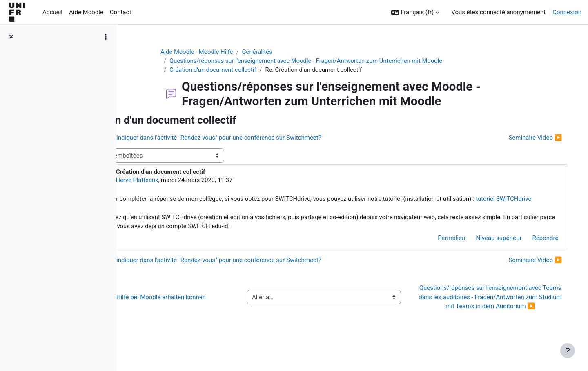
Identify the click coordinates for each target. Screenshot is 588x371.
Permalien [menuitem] (443, 249)
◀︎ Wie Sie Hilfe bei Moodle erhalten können (198, 312)
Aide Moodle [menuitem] (86, 12)
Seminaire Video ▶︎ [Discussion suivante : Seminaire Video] (527, 138)
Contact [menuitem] (120, 12)
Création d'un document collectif (236, 70)
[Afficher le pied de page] (568, 351)
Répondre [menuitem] (537, 249)
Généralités (280, 52)
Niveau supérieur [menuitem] (490, 249)
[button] (415, 12)
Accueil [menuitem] (52, 12)
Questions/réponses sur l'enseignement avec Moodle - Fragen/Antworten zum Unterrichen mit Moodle (330, 61)
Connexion (567, 12)
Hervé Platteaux (189, 181)
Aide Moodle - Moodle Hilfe (219, 52)
